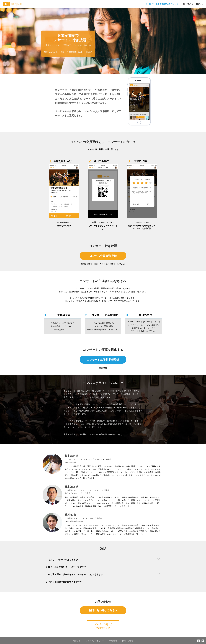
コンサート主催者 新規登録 (103, 360)
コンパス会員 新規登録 (103, 256)
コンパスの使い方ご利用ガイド (103, 626)
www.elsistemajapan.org (74, 521)
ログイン (200, 4)
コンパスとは (188, 4)
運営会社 (77, 641)
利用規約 (113, 641)
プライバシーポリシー (95, 641)
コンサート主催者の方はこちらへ (162, 4)
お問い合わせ (127, 641)
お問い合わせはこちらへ (103, 610)
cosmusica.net (70, 462)
